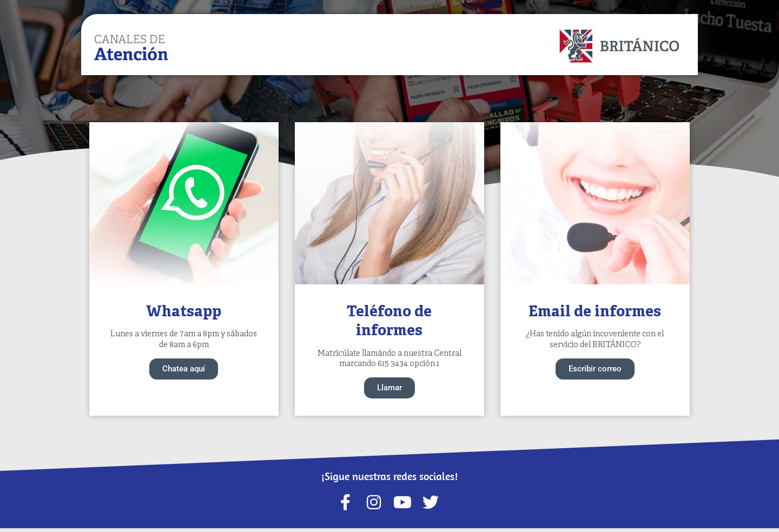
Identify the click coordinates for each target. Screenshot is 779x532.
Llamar (389, 390)
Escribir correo (595, 370)
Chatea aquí (184, 370)
